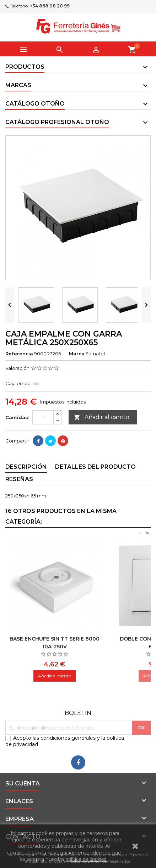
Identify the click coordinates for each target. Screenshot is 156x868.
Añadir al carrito (102, 418)
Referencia (19, 354)
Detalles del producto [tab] (95, 467)
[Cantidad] (43, 417)
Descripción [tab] (26, 467)
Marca (77, 354)
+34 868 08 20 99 (50, 6)
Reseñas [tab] (19, 479)
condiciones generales (68, 738)
